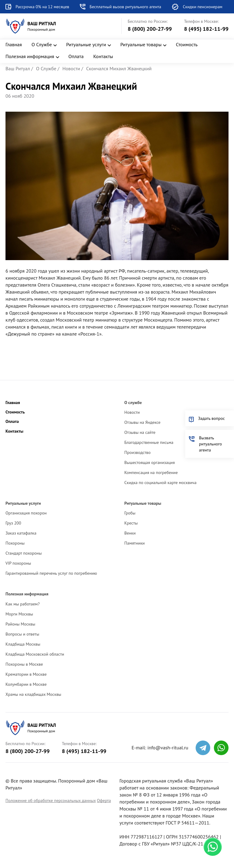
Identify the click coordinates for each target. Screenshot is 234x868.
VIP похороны (18, 563)
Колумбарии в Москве (26, 684)
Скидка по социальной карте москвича (160, 483)
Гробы (130, 513)
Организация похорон (26, 513)
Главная (14, 44)
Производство (137, 452)
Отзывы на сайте (140, 432)
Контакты (103, 56)
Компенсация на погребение (151, 472)
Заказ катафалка (21, 533)
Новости (132, 412)
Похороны (15, 543)
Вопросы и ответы (22, 634)
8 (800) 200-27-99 (150, 29)
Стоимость (187, 44)
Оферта (104, 800)
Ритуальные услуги (86, 44)
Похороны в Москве (24, 664)
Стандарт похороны (24, 553)
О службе (133, 403)
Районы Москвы (20, 624)
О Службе (42, 44)
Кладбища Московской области (35, 654)
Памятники (135, 543)
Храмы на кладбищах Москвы (33, 694)
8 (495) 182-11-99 (206, 29)
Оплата (76, 56)
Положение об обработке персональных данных (51, 800)
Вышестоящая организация (150, 462)
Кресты (131, 523)
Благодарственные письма (149, 442)
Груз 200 (13, 523)
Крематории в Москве (26, 674)
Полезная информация (30, 56)
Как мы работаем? (23, 604)
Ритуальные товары (141, 44)
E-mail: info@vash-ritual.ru (160, 748)
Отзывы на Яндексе (142, 422)
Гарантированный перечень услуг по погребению (51, 573)
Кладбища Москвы (23, 644)
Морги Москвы (19, 614)
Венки (130, 533)
